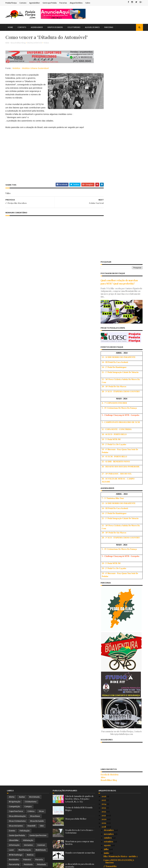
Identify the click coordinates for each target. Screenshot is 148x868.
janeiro (108, 819)
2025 (104, 573)
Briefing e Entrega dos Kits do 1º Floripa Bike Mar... (119, 709)
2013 (104, 839)
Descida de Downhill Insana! (117, 672)
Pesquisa (13, 643)
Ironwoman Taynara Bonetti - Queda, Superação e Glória (121, 733)
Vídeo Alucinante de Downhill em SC (120, 728)
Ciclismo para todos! (113, 759)
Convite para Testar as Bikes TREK (120, 793)
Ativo (102, 551)
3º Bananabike (110, 640)
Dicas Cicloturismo (17, 594)
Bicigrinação (15, 575)
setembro (109, 615)
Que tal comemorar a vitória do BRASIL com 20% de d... (122, 648)
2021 (104, 589)
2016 (104, 828)
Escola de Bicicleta (108, 548)
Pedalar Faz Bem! (112, 738)
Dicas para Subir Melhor (76, 592)
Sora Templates (22, 865)
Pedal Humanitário (112, 763)
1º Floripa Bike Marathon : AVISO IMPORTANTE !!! (119, 782)
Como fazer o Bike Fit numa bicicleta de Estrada (122, 655)
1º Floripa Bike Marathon (115, 748)
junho (107, 626)
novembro (109, 607)
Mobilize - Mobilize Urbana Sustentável (32, 75)
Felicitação (25, 604)
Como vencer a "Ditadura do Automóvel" (117, 743)
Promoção (36, 643)
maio (106, 804)
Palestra (27, 633)
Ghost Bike (14, 614)
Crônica (31, 585)
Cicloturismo (75, 27)
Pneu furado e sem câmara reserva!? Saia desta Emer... (121, 693)
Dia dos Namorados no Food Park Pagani (119, 798)
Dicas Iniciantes (16, 599)
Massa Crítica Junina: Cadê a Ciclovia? (121, 643)
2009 (104, 854)
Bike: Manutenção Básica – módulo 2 (120, 630)
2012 (104, 843)
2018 (104, 600)
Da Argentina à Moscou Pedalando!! (120, 724)
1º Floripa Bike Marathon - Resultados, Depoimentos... (122, 699)
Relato (12, 647)
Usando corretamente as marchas (80, 626)
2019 (104, 596)
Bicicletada (34, 570)
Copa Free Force (16, 585)
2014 (104, 835)
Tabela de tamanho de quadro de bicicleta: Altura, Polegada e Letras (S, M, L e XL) (79, 572)
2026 (104, 570)
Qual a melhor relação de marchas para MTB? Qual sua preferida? (118, 55)
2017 (104, 824)
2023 (104, 581)
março (107, 811)
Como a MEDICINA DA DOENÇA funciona (119, 635)
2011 (104, 847)
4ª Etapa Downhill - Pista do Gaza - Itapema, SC (120, 776)
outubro (108, 611)
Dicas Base (35, 589)
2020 (104, 593)
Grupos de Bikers (57, 27)
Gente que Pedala (51, 3)
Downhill (31, 599)
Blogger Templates (39, 865)
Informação (14, 619)
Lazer (11, 623)
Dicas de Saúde (37, 594)
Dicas (41, 585)
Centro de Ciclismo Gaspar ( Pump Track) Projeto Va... (120, 661)
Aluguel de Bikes (78, 3)
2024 (104, 577)
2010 (104, 850)
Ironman (41, 619)
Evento (12, 604)
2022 (104, 585)
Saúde (22, 647)
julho (106, 623)
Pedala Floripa (13, 3)
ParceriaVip (14, 638)
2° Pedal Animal (111, 767)
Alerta (12, 570)
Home (12, 27)
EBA (42, 599)
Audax (22, 570)
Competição (14, 580)
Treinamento (15, 652)
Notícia (30, 628)
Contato (24, 3)
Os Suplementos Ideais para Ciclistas (121, 752)
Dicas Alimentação (17, 589)
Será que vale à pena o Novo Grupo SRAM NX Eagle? (120, 687)
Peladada (42, 638)
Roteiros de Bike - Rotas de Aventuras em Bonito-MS (121, 677)
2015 (104, 832)
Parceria (39, 633)
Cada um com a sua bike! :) (116, 720)
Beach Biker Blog (107, 553)
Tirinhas (33, 647)
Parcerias (65, 3)
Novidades (14, 633)
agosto (107, 619)
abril (106, 808)
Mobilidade (41, 623)
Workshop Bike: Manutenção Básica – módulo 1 (121, 667)
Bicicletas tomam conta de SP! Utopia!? (122, 682)
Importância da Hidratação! (117, 704)
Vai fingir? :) (109, 755)
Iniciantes (28, 619)
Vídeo (48, 50)
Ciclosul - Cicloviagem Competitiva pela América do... (122, 788)
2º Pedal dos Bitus (112, 771)
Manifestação (25, 623)
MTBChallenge (16, 628)
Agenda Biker (36, 3)
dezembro (109, 603)
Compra (28, 580)
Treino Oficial (31, 652)
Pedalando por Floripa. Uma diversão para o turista (121, 715)
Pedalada (28, 638)
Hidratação (28, 614)
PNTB (24, 643)
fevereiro (109, 815)
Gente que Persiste (38, 609)
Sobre (89, 3)
